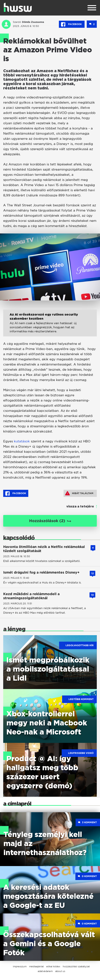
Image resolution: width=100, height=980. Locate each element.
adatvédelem (45, 971)
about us (60, 971)
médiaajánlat (36, 966)
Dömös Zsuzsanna (33, 22)
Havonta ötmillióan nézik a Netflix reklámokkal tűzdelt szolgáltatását (44, 549)
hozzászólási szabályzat (76, 966)
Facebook (72, 24)
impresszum (20, 966)
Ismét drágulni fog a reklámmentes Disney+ (41, 572)
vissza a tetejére (80, 507)
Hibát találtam (79, 493)
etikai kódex (53, 966)
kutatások (22, 441)
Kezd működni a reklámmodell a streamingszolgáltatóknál (31, 596)
